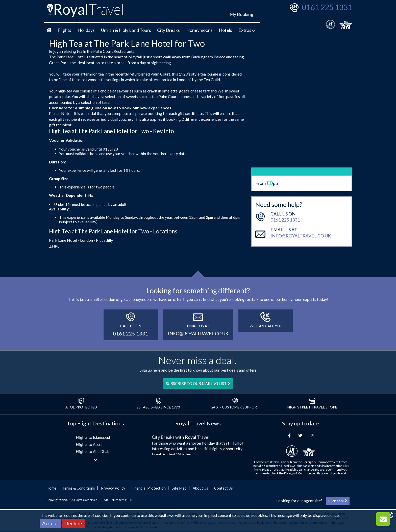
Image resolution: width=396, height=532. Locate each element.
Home (51, 488)
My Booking (241, 14)
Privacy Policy (113, 488)
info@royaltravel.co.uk (301, 220)
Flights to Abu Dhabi (93, 451)
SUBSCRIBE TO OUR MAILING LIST (198, 383)
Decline (73, 523)
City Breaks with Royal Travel (181, 437)
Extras (247, 30)
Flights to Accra (89, 444)
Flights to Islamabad (93, 437)
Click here (58, 108)
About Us (200, 488)
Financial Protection (148, 488)
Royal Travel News (198, 423)
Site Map (179, 488)
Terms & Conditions (79, 488)
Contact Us (224, 488)
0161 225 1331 (327, 7)
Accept (50, 523)
